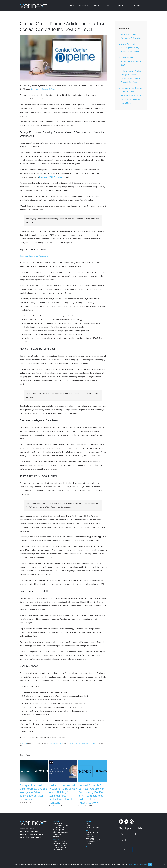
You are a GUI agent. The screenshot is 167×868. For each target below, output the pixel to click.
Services (56, 840)
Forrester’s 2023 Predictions (51, 177)
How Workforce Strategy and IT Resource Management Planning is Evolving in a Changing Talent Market (131, 96)
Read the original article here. (43, 89)
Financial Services (59, 847)
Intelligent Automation (61, 833)
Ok (150, 865)
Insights (89, 822)
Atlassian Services (59, 846)
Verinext (24, 743)
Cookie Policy (142, 865)
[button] (147, 6)
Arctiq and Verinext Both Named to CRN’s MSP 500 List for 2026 (33, 789)
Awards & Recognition (94, 840)
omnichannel (85, 743)
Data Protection (58, 827)
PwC (65, 487)
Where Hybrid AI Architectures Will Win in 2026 (131, 61)
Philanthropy (90, 842)
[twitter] (126, 822)
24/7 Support (58, 849)
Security (56, 837)
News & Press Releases (55, 743)
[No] (164, 865)
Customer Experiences (61, 825)
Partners (89, 834)
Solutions (56, 822)
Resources (90, 825)
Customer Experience (74, 743)
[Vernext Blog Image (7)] (63, 58)
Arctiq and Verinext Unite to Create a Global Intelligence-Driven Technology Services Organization (63, 792)
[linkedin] (121, 822)
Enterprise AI (58, 824)
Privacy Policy (132, 865)
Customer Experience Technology (34, 256)
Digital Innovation (59, 829)
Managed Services (59, 842)
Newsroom (90, 836)
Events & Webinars (93, 827)
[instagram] (132, 822)
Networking (57, 835)
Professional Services (60, 844)
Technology (93, 743)
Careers (89, 844)
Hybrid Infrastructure (60, 831)
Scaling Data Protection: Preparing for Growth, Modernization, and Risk (131, 48)
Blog (88, 824)
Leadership (90, 838)
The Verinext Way (93, 833)
